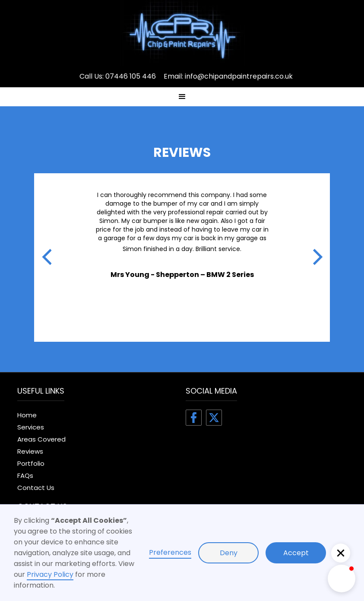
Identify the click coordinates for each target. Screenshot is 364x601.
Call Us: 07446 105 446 (118, 76)
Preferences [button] (170, 552)
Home (27, 415)
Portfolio (31, 463)
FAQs (25, 475)
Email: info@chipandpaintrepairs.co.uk (228, 76)
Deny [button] (229, 553)
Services (31, 427)
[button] (182, 97)
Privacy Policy (50, 574)
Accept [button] (296, 553)
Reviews (30, 451)
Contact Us (36, 488)
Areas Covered (41, 439)
